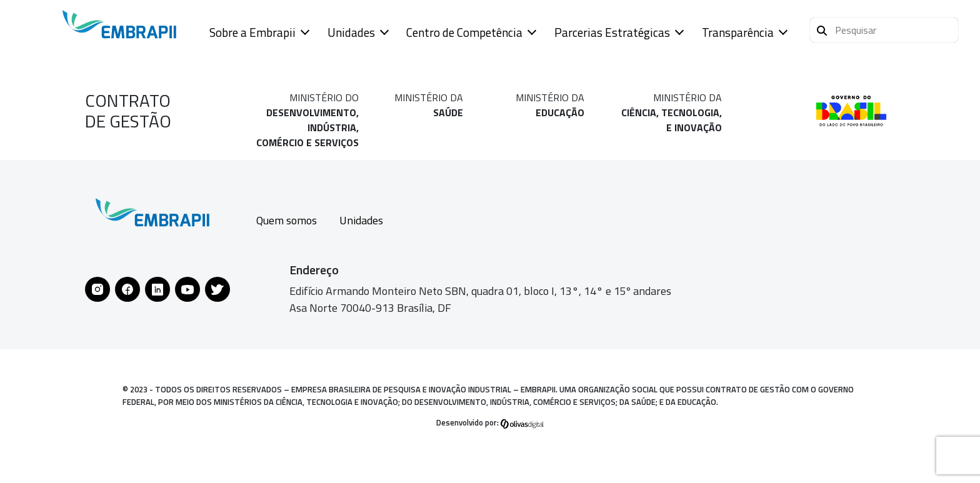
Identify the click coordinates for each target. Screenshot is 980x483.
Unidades (351, 32)
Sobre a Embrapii (252, 32)
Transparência (738, 32)
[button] (884, 30)
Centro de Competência (464, 32)
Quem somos (287, 220)
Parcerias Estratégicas (612, 32)
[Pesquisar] (822, 29)
